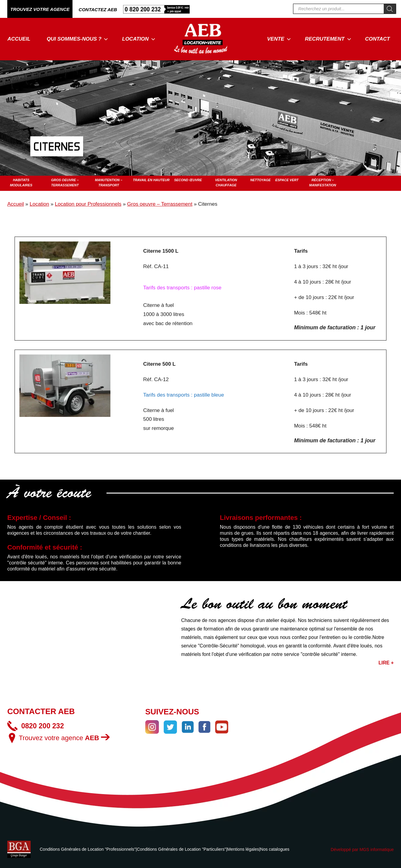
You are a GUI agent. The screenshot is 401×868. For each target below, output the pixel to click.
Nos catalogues (275, 849)
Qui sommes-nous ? (77, 39)
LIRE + (386, 663)
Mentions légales (243, 849)
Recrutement (328, 39)
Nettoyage (260, 180)
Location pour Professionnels (88, 204)
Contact (378, 39)
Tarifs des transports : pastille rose (182, 288)
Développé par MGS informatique (362, 850)
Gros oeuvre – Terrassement (160, 204)
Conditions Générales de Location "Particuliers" (181, 849)
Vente (279, 39)
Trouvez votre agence (64, 738)
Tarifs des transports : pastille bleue (184, 395)
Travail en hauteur (151, 180)
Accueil (19, 39)
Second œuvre (188, 180)
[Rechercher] (390, 9)
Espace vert (287, 180)
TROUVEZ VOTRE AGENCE (40, 9)
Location (139, 39)
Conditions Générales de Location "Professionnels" (88, 849)
